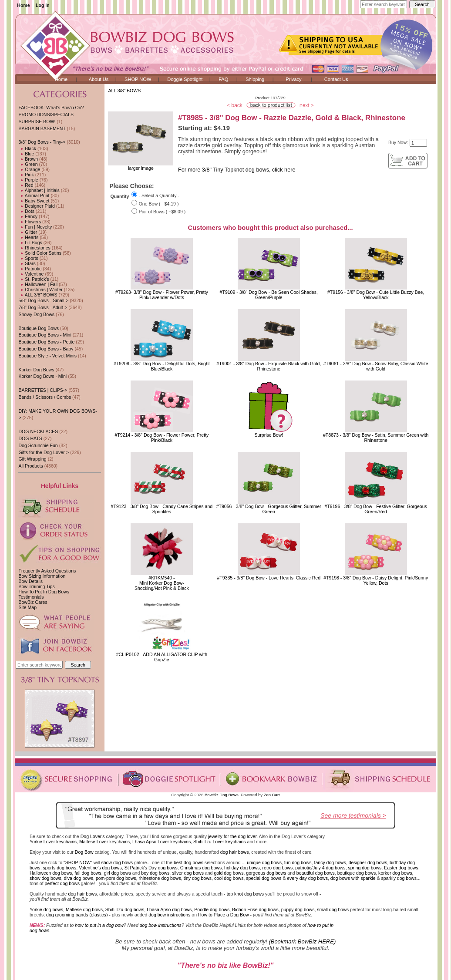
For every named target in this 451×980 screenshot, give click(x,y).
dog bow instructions (169, 915)
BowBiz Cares (33, 602)
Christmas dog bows (201, 868)
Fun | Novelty (35, 227)
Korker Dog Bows (36, 370)
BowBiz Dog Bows (222, 795)
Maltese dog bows (84, 909)
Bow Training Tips (36, 586)
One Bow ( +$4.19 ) (159, 204)
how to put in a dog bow (99, 925)
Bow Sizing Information (42, 576)
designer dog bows (368, 862)
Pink (26, 175)
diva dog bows (79, 878)
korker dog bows (395, 873)
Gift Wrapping (32, 459)
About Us (99, 79)
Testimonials (31, 597)
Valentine (31, 274)
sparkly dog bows (399, 878)
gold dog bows (229, 873)
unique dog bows (264, 862)
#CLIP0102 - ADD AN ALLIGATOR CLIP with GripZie (162, 657)
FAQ (223, 79)
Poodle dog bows (212, 909)
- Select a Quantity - (159, 195)
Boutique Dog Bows (39, 328)
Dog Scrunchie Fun (38, 445)
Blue (26, 154)
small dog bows (333, 909)
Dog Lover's (93, 836)
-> (42, 142)
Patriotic (30, 269)
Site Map (27, 607)
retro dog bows (278, 868)
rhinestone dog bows (160, 878)
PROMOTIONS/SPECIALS (46, 115)
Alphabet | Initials (39, 190)
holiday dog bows (242, 868)
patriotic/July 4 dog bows (320, 868)
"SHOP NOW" (78, 862)
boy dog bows (155, 873)
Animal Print (34, 195)
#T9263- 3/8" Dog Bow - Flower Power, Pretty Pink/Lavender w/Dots (162, 295)
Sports (28, 258)
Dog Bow (84, 852)
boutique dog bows (357, 873)
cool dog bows (229, 878)
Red (26, 185)
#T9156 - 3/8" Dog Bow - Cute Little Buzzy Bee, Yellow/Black (376, 295)
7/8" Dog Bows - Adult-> (43, 307)
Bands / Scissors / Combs (45, 397)
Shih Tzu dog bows (125, 909)
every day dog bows (307, 878)
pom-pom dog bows (116, 878)
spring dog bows (365, 868)
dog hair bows (235, 852)
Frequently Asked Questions (47, 571)
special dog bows (264, 878)
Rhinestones (34, 248)
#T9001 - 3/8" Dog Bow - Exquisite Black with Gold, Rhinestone (269, 366)
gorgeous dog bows (266, 873)
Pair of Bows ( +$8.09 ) (162, 212)
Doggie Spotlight (185, 79)
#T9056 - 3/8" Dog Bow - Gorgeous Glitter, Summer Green (269, 509)
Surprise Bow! (269, 435)
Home (23, 5)
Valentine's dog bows (100, 868)
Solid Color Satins (40, 253)
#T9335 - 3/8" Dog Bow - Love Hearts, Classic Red (269, 578)
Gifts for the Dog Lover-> (44, 452)
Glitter (28, 232)
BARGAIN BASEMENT (42, 128)
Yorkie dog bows (46, 909)
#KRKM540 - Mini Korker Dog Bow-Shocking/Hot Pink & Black (162, 583)
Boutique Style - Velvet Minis (47, 356)
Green (28, 164)
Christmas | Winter (40, 290)
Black (27, 148)
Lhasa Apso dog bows (169, 909)
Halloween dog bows (51, 873)
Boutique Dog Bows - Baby (46, 349)
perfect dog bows (62, 883)
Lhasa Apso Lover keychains (162, 842)
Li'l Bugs (30, 242)
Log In (43, 5)
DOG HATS (30, 438)
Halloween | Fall (38, 284)
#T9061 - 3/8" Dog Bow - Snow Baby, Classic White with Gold (376, 366)
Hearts (28, 237)
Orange (29, 169)
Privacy (293, 79)
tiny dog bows (198, 878)
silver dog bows (188, 873)
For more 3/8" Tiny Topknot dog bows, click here (237, 170)
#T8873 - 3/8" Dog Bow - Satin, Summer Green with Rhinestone (376, 438)
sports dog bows (60, 868)
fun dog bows (298, 862)
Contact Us (336, 79)
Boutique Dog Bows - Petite (46, 342)
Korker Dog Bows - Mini (42, 376)
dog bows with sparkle (353, 878)
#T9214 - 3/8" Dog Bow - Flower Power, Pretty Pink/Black (162, 438)
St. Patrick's (34, 279)
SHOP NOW (138, 79)
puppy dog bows (298, 909)
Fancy (28, 216)
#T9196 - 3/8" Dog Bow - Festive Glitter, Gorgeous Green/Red (376, 509)
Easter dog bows (401, 868)
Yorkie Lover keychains (53, 842)
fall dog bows (88, 873)
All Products (30, 466)
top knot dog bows (245, 894)
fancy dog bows (330, 862)
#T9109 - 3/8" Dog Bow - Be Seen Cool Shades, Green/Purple (269, 295)
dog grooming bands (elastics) (77, 915)
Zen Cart (272, 795)
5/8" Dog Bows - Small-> (43, 300)
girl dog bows (118, 873)
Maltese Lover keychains (104, 842)
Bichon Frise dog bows (255, 909)
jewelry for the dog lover (232, 836)
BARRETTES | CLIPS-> (43, 390)
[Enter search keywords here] (384, 4)
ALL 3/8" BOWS (124, 91)
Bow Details (30, 581)
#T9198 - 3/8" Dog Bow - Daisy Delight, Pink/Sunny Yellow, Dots (376, 580)
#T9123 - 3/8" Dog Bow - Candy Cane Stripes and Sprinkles (162, 509)
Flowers (30, 222)
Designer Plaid (36, 206)
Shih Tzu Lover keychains (220, 842)
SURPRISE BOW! (37, 121)
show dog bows (117, 862)
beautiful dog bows (316, 873)
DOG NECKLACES (38, 431)
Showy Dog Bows (36, 314)
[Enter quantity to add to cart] (418, 143)
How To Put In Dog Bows (44, 592)
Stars (27, 263)
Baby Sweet (34, 201)
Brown (28, 159)
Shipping (255, 79)
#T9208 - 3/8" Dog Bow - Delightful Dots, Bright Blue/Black (162, 366)
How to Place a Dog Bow (224, 915)
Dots (26, 211)
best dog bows (188, 862)
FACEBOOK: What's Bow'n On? (51, 108)
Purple (28, 180)
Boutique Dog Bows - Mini (45, 335)
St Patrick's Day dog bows (151, 868)
